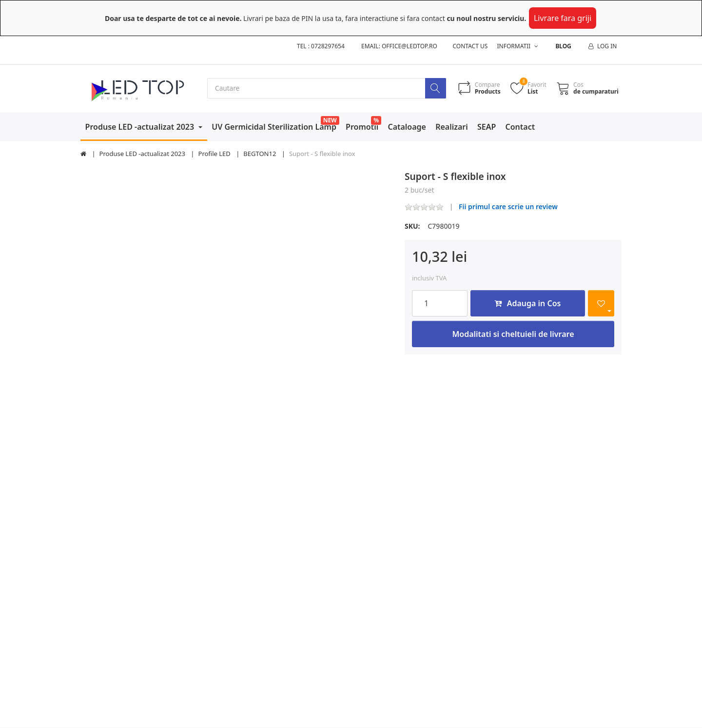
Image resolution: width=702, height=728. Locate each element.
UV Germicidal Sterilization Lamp (274, 127)
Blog (563, 46)
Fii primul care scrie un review (508, 207)
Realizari (452, 127)
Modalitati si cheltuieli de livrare (513, 334)
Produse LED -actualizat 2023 (141, 127)
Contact (520, 127)
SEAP (487, 127)
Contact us (470, 46)
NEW (330, 120)
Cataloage (407, 127)
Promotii (362, 127)
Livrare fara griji (563, 18)
